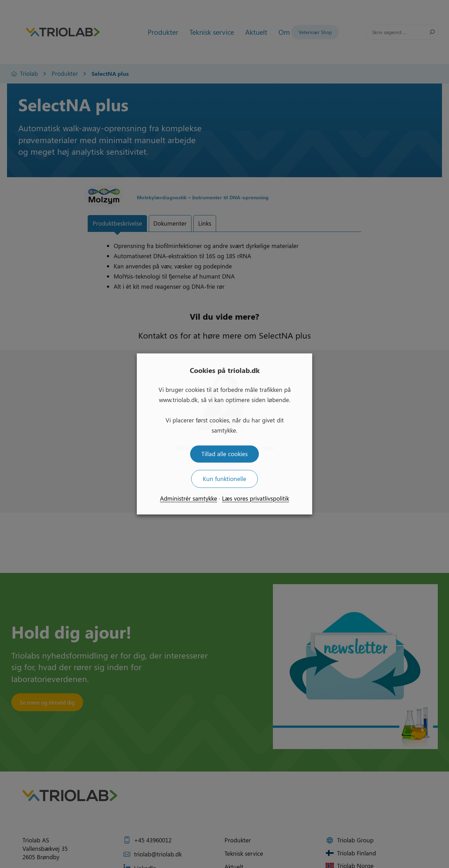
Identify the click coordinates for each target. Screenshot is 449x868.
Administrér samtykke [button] (189, 499)
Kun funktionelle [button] (224, 479)
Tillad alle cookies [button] (224, 454)
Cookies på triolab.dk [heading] (225, 370)
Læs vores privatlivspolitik (256, 499)
